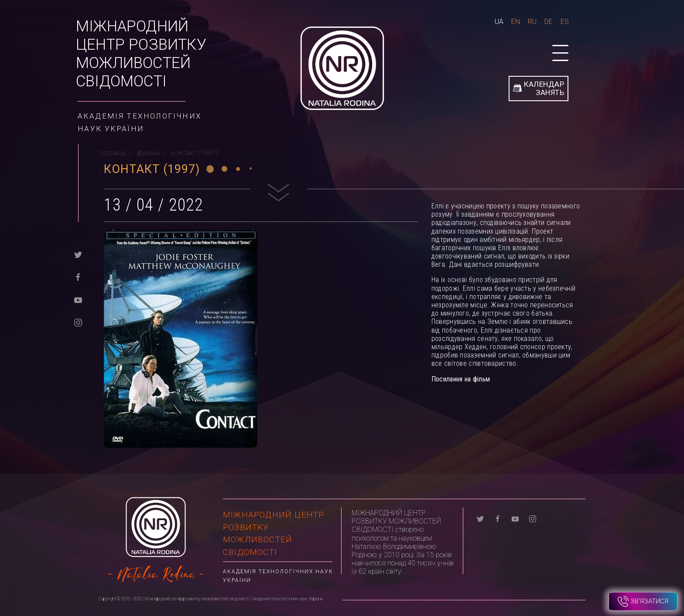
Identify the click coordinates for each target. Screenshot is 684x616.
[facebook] (78, 277)
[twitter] (78, 254)
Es (565, 22)
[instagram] (78, 322)
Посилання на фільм (461, 379)
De (549, 22)
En (516, 22)
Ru (532, 22)
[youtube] (78, 299)
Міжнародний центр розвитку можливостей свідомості (141, 54)
